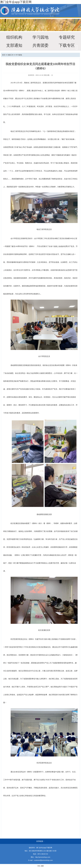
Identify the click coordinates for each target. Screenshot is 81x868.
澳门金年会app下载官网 (16, 2)
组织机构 (14, 37)
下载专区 (67, 45)
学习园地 (40, 37)
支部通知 (14, 45)
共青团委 (40, 45)
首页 (4, 55)
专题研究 (67, 37)
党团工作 (11, 55)
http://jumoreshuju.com (43, 857)
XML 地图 (40, 866)
